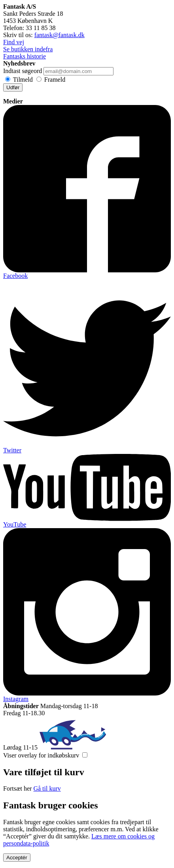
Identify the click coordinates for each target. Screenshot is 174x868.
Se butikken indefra (28, 49)
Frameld (55, 80)
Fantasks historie (25, 56)
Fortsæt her (17, 788)
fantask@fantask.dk (60, 35)
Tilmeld (23, 80)
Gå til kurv (47, 788)
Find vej (14, 42)
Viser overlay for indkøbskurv (41, 755)
